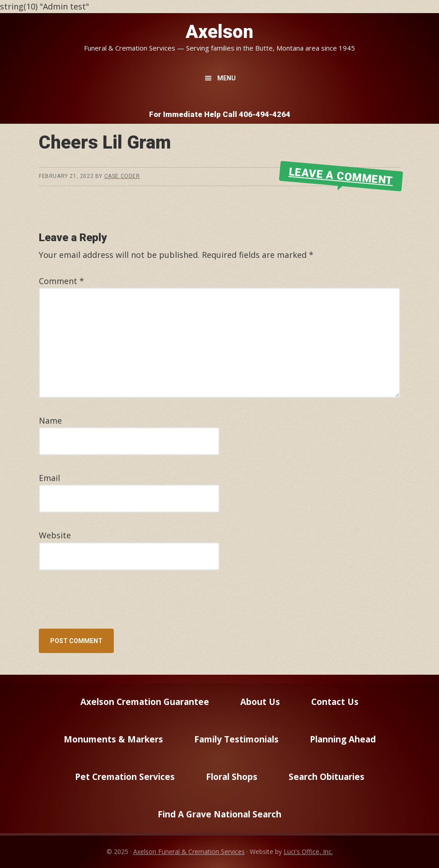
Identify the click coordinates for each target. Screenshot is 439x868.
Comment (61, 281)
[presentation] (100, 607)
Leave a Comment (341, 176)
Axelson (219, 32)
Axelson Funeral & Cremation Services (189, 852)
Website (55, 535)
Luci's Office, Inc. (308, 852)
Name (50, 420)
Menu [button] (227, 78)
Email (49, 478)
